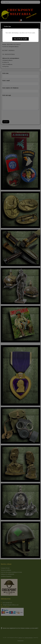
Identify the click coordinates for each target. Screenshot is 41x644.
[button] (20, 39)
